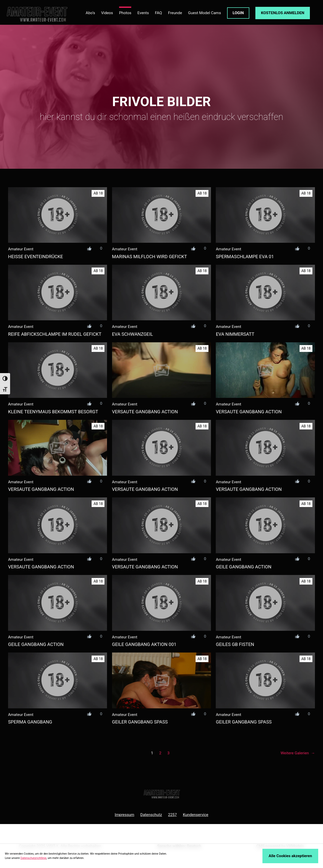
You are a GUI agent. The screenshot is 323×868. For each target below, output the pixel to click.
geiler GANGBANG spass (140, 722)
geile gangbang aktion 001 (144, 644)
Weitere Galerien (298, 753)
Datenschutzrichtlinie (33, 858)
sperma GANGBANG (30, 722)
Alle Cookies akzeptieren (290, 856)
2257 (172, 815)
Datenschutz (151, 815)
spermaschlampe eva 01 (245, 257)
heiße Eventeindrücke (36, 257)
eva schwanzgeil (132, 334)
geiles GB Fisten (235, 644)
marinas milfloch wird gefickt (150, 257)
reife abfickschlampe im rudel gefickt (55, 334)
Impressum (125, 815)
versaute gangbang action (145, 412)
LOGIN (238, 13)
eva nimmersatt (235, 334)
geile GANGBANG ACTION (244, 567)
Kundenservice (196, 815)
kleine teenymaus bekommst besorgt (53, 412)
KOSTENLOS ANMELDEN (283, 13)
